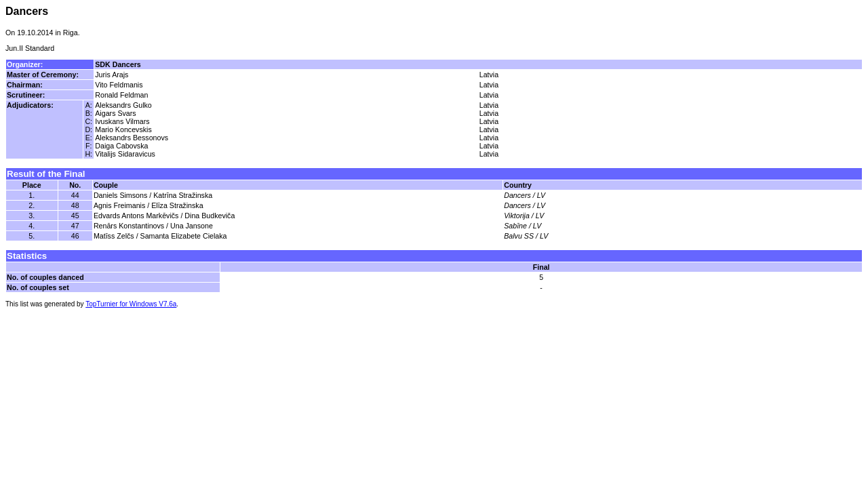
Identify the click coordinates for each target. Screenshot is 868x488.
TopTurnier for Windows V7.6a (131, 304)
